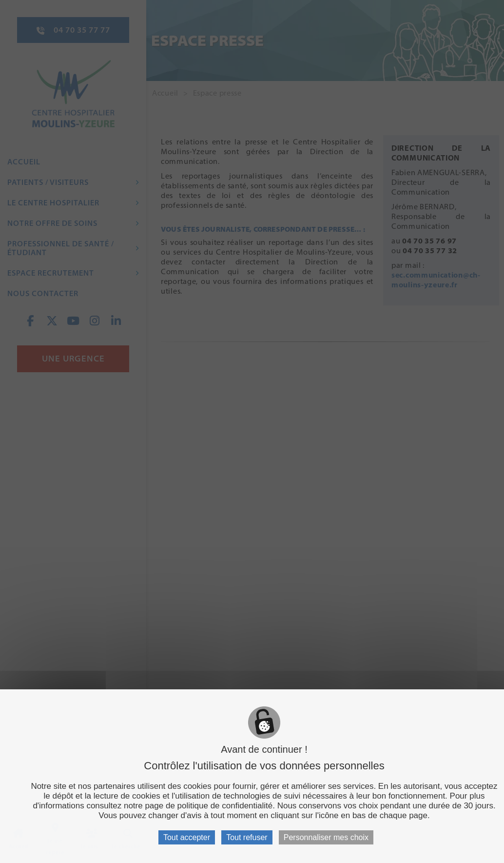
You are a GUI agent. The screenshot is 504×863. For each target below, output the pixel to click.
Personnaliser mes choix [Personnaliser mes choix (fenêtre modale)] (326, 837)
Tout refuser (247, 837)
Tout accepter (187, 837)
